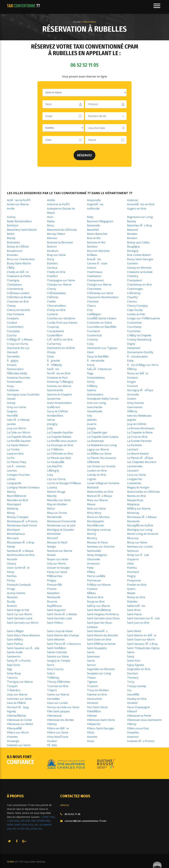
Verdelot (132, 703)
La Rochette (134, 445)
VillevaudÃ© (14, 728)
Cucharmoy (54, 344)
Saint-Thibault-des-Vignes (143, 648)
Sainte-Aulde (15, 652)
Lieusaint (133, 471)
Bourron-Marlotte (98, 251)
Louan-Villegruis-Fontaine (103, 483)
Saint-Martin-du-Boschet (102, 635)
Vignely (11, 711)
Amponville (94, 200)
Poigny (131, 576)
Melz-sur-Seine (96, 509)
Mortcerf (53, 538)
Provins (52, 589)
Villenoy (52, 724)
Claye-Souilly (135, 310)
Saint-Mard (134, 631)
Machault (93, 487)
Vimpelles (133, 732)
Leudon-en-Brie (97, 471)
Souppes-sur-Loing (99, 673)
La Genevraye (95, 441)
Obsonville (93, 559)
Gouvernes (54, 399)
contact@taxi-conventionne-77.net (85, 821)
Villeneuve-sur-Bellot (20, 724)
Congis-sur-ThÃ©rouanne (144, 318)
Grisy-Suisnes (135, 403)
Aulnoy (11, 217)
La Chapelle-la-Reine (140, 432)
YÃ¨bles (52, 745)
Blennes (52, 238)
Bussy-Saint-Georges (140, 259)
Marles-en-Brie (136, 496)
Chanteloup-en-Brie (139, 284)
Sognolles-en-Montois (101, 669)
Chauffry (132, 297)
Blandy (11, 238)
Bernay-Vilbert (56, 234)
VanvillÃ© (133, 694)
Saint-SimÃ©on (57, 648)
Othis (130, 564)
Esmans (12, 365)
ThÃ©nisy (53, 678)
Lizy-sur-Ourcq (56, 479)
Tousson (93, 686)
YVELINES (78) (28, 821)
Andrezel (133, 200)
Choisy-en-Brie (56, 310)
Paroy (11, 572)
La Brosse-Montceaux (141, 428)
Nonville (12, 559)
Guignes (12, 411)
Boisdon (132, 238)
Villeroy (132, 724)
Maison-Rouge (56, 492)
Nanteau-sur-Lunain (140, 547)
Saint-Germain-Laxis (60, 618)
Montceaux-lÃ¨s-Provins (22, 521)
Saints (91, 652)
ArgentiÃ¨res (95, 204)
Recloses (12, 597)
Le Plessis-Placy (17, 462)
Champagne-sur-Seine (61, 280)
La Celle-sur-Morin (19, 432)
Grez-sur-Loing (96, 403)
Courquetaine (56, 331)
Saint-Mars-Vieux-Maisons (23, 635)
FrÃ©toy (92, 386)
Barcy (51, 225)
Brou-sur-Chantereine (21, 259)
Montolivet (54, 534)
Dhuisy (51, 352)
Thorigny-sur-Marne (20, 682)
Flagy (90, 373)
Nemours (133, 551)
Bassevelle (93, 225)
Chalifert (52, 276)
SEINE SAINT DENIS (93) (20, 825)
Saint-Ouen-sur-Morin (141, 639)
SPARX (10, 862)
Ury (129, 690)
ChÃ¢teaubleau (57, 293)
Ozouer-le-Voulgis (58, 568)
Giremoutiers (95, 394)
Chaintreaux (95, 272)
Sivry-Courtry (55, 669)
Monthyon (13, 530)
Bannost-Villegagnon (100, 221)
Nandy (11, 547)
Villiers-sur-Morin (18, 732)
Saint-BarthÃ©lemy (99, 610)
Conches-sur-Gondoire (61, 318)
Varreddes (53, 699)
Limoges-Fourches (18, 475)
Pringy (11, 589)
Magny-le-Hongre (138, 487)
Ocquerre (133, 559)
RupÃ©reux (54, 606)
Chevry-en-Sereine (18, 310)
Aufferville (93, 209)
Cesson (92, 268)
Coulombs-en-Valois (100, 323)
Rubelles (132, 602)
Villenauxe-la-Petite (139, 716)
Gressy (11, 403)
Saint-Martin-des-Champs (63, 635)
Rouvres (52, 602)
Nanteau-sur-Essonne (101, 547)
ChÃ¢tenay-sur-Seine (100, 293)
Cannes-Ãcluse (97, 263)
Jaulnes (11, 424)
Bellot (11, 234)
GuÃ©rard (53, 407)
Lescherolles (135, 466)
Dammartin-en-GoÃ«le (61, 348)
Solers (51, 673)
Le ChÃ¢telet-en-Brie (60, 454)
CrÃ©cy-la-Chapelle (139, 335)
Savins (91, 661)
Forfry (91, 382)
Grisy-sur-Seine (17, 407)
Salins (131, 652)
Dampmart (134, 348)
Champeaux (14, 284)
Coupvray (53, 327)
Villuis (91, 732)
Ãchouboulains (137, 356)
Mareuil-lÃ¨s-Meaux (100, 496)
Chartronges (135, 289)
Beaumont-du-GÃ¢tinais (62, 230)
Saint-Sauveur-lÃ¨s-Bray (142, 644)
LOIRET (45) (48, 817)
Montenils (133, 521)
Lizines (11, 479)
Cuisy (90, 344)
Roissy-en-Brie (136, 597)
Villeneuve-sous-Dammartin (144, 720)
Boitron (52, 247)
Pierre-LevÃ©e (96, 576)
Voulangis (13, 741)
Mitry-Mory (94, 513)
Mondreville (54, 517)
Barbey (132, 221)
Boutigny (133, 251)
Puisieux (92, 589)
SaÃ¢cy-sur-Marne (98, 606)
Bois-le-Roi (94, 238)
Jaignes (132, 420)
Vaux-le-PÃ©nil (16, 703)
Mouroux (133, 538)
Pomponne (134, 580)
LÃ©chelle (93, 462)
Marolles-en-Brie (17, 500)
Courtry (12, 335)
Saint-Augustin (56, 610)
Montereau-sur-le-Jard (61, 525)
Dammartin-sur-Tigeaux (102, 348)
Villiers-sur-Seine (58, 732)
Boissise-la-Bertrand (60, 242)
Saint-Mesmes (56, 639)
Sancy (131, 656)
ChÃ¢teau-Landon (18, 293)
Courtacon (93, 331)
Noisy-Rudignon (97, 555)
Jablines (92, 420)
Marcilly (52, 496)
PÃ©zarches (55, 576)
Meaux (91, 504)
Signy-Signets (136, 665)
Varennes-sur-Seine (19, 699)
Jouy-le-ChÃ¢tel (137, 424)
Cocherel (52, 314)
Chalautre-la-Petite (19, 276)
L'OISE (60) (13, 821)
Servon (91, 665)
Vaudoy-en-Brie (137, 699)
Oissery (12, 564)
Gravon (132, 399)
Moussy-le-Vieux (97, 542)
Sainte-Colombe (57, 652)
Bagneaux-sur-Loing (140, 217)
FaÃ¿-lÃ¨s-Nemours (99, 369)
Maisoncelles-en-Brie (100, 492)
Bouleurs (53, 251)
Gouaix (11, 399)
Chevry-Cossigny (137, 306)
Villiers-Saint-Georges (101, 728)
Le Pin (11, 458)
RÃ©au (91, 593)
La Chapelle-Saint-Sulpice (103, 437)
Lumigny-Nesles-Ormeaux (23, 487)
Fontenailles (14, 382)
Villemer (92, 716)
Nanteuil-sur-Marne (60, 551)
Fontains (132, 378)
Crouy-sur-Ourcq (17, 344)
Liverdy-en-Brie (97, 475)
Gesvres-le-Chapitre (59, 394)
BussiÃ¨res (94, 259)
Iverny (51, 420)
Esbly (130, 361)
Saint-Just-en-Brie (138, 623)
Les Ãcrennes (16, 466)
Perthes (12, 576)
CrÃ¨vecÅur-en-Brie (60, 339)
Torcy (131, 682)
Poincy (11, 580)
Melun (51, 509)
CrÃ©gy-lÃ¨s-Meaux (20, 339)
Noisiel (51, 555)
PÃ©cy (91, 572)
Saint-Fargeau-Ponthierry (103, 614)
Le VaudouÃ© (56, 462)
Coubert (12, 323)
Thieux (91, 678)
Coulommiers (15, 327)
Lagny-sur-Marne (98, 449)
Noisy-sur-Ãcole (138, 555)
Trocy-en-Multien (98, 690)
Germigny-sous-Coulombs (23, 394)
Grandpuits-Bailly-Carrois (103, 399)
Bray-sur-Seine (56, 255)
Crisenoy (92, 339)
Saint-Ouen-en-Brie (99, 639)
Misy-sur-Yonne (57, 513)
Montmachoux (16, 534)
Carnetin (132, 263)
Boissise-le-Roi (96, 242)
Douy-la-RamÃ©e (98, 356)
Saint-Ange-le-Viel (18, 610)
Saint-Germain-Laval (20, 618)
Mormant (13, 538)
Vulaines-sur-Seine (19, 745)
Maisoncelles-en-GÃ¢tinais (144, 492)
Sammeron (14, 656)
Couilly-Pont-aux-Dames (62, 323)
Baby (90, 217)
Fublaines (13, 390)
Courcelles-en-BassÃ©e (102, 327)
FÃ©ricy (132, 369)
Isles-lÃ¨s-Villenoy (18, 420)
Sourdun (132, 673)
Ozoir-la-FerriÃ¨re (18, 568)
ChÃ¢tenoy (134, 293)
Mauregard (14, 504)
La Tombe (13, 449)
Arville (11, 209)
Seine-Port (134, 661)
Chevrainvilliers (57, 306)
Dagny (131, 344)
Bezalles (132, 234)
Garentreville (55, 390)
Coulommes (134, 323)
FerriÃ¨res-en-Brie (59, 373)
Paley (90, 568)
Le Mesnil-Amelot (138, 454)
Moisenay (133, 513)
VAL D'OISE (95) (21, 829)
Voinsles (92, 737)
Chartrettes (94, 289)
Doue (50, 356)
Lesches (12, 471)
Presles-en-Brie (137, 585)
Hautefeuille (95, 411)
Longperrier (135, 479)
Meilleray (13, 509)
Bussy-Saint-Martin (19, 263)
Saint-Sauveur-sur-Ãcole (23, 648)
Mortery (92, 538)
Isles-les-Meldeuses (139, 416)
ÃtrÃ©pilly (54, 365)
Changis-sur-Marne (99, 284)
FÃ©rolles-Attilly (17, 373)
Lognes (92, 479)
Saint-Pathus (15, 644)
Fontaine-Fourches (19, 378)
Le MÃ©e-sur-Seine (99, 454)
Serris (51, 665)
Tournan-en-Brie (58, 686)
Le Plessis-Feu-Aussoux (101, 458)
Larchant (133, 449)
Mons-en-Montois (98, 517)
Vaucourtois (94, 699)
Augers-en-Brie (137, 209)
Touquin (12, 686)
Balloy (51, 221)
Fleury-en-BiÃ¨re (138, 373)
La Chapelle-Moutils (19, 437)
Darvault (12, 352)
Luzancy (52, 487)
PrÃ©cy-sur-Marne (99, 585)
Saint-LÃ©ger (15, 631)
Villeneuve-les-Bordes (61, 720)
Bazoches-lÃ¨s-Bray (140, 225)
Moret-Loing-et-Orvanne (143, 534)
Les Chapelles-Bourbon (142, 462)
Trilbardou (14, 690)
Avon (50, 217)
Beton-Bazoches (97, 234)
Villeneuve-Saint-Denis (101, 720)
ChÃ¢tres (53, 297)
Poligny (52, 580)
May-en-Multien (57, 504)
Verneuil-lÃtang (18, 707)
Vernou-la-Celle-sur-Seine (63, 707)
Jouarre (92, 424)
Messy (11, 513)
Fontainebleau (96, 378)
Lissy (50, 475)
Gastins (92, 390)
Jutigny (91, 428)
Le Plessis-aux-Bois (59, 458)
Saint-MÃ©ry (15, 639)
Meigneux (133, 504)
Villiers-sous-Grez (138, 728)
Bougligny (133, 247)
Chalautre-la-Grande (140, 272)
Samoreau (93, 656)
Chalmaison (94, 276)
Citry (90, 310)
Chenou (132, 301)
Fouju (10, 386)
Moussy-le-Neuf (57, 542)
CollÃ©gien (94, 314)
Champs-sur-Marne (59, 284)
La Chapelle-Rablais (59, 437)
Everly (91, 365)
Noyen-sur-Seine (58, 559)
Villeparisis (94, 724)
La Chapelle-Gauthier (60, 432)
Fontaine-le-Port (57, 378)
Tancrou (12, 678)
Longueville (14, 483)
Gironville (133, 394)
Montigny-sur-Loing (140, 530)
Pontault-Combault (19, 585)
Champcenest (95, 280)
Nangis (51, 547)
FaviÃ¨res (53, 369)
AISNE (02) (36, 829)
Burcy (51, 259)
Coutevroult (94, 335)
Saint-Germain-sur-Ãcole (143, 618)
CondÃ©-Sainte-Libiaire (102, 318)
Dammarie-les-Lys (18, 348)
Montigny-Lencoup (99, 530)
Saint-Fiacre (134, 614)
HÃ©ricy (132, 411)
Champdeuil (134, 280)
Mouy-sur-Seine (137, 542)
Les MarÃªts (55, 466)
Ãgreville (53, 361)
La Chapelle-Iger (97, 432)
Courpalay (13, 331)
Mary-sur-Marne (97, 500)
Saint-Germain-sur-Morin (23, 623)
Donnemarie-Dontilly (140, 352)
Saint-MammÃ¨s (97, 631)
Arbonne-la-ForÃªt (58, 204)
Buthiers (52, 263)
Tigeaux (92, 682)
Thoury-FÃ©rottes (59, 682)
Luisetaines (134, 483)
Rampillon (53, 593)
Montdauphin (95, 521)
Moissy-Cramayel (18, 517)
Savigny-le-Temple (59, 661)
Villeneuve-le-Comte (19, 720)
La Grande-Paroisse (139, 441)
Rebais (131, 593)
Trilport (52, 690)
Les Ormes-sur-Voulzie (101, 466)
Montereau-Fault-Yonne (22, 525)
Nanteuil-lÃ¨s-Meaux (20, 551)
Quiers (131, 589)
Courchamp (134, 327)
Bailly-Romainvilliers (19, 221)
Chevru (91, 306)
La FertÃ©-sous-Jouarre (62, 441)
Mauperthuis (135, 500)
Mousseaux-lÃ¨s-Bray (21, 542)
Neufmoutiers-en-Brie (21, 555)
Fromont (132, 386)
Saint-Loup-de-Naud (60, 631)
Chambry (133, 276)
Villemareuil (54, 716)
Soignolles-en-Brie (139, 669)
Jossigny (52, 424)
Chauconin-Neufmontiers (103, 297)
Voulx (90, 741)
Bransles (12, 255)
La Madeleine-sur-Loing (102, 445)
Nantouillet (94, 551)
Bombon (92, 247)
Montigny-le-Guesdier (61, 530)
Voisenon (133, 737)
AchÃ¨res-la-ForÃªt (19, 200)
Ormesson (93, 564)
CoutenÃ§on (55, 335)
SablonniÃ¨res (136, 606)
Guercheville (95, 407)
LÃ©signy (53, 471)
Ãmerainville (96, 361)
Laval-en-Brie (15, 454)
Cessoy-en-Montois (139, 268)
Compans (13, 318)
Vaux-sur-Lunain (57, 703)
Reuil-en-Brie (95, 597)
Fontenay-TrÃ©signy (60, 382)
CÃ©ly (11, 268)
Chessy (11, 306)
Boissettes (13, 242)
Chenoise (93, 301)
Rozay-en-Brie (96, 602)
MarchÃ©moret (17, 496)
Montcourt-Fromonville (61, 521)
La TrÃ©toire (55, 449)
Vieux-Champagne (138, 707)
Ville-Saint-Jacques (58, 711)
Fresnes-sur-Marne (59, 386)
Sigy (9, 669)
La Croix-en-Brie (137, 437)
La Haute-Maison (18, 445)
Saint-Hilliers (55, 623)
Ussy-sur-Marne (17, 694)
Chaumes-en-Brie (18, 301)
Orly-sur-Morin (56, 564)
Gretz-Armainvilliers (59, 403)
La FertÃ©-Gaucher (19, 441)
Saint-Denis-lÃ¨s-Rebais (62, 614)
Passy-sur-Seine (57, 572)
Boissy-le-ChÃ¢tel (18, 247)
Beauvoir (133, 230)
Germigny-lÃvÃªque (140, 390)
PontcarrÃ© (54, 585)
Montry (92, 534)
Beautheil (93, 230)
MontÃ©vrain (95, 525)
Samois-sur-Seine (58, 656)
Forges (131, 382)
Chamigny (13, 280)
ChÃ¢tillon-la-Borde (19, 297)
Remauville (54, 597)
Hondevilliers (55, 416)
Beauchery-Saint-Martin (22, 230)
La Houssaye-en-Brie (60, 445)
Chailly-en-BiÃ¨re (18, 272)
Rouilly (11, 602)
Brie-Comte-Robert (139, 255)
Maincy (11, 492)
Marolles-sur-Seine (59, 500)
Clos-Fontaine (16, 314)
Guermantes (135, 407)
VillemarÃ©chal (16, 716)
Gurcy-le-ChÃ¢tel (57, 411)
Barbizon (13, 225)
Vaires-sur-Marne (58, 694)
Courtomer (134, 331)
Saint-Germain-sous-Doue (103, 618)
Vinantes (12, 737)
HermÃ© (12, 416)
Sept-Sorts (14, 665)
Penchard (133, 572)
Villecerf (132, 711)
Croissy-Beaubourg (139, 339)
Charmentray (15, 289)
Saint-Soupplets (97, 648)
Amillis (51, 200)
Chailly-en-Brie (56, 272)
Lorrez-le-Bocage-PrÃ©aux (64, 483)
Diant (90, 352)
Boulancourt (15, 251)
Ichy (89, 416)
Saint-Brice (134, 610)
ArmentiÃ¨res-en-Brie (141, 204)
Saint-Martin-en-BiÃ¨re (142, 635)
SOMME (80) (43, 821)
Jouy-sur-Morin (17, 428)
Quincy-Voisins (16, 593)
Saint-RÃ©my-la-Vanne (101, 644)
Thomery (133, 678)
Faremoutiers (15, 369)
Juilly (50, 428)
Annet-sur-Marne (18, 204)
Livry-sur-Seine (136, 475)
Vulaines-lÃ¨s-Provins (141, 741)
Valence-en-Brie (97, 694)
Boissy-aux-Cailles (138, 242)
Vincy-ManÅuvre (58, 737)
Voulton (52, 741)
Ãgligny (13, 361)
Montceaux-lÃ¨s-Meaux (142, 517)
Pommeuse (94, 580)
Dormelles (13, 356)
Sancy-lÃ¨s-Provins (19, 661)
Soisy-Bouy (14, 673)
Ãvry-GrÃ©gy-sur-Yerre (143, 365)
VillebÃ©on (94, 711)
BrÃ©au (92, 255)
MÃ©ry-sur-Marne (139, 509)
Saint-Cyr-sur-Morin (19, 614)
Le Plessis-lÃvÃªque (140, 458)
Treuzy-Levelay (137, 686)
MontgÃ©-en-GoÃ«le (140, 525)
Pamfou (132, 568)
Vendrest (93, 703)
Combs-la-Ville (136, 314)
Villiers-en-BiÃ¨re (58, 728)
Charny (51, 289)
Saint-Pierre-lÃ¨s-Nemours (64, 644)
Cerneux (52, 268)
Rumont (12, 606)
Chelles (51, 301)
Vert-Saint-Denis (97, 707)
